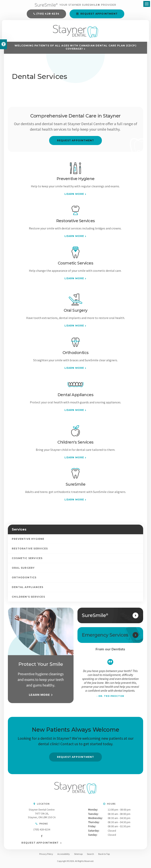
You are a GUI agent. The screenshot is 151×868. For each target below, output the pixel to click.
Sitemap (78, 856)
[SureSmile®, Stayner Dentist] (110, 617)
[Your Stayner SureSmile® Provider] (75, 5)
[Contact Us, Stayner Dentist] (110, 637)
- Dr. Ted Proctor (110, 698)
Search (90, 856)
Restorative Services (30, 550)
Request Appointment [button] (99, 14)
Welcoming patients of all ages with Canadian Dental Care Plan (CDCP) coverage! (75, 49)
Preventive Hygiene (28, 541)
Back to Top (104, 856)
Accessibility (64, 856)
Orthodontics (24, 579)
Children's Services (28, 599)
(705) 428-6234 (48, 14)
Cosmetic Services (27, 560)
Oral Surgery (23, 570)
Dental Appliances (28, 589)
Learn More (74, 196)
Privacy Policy (46, 856)
